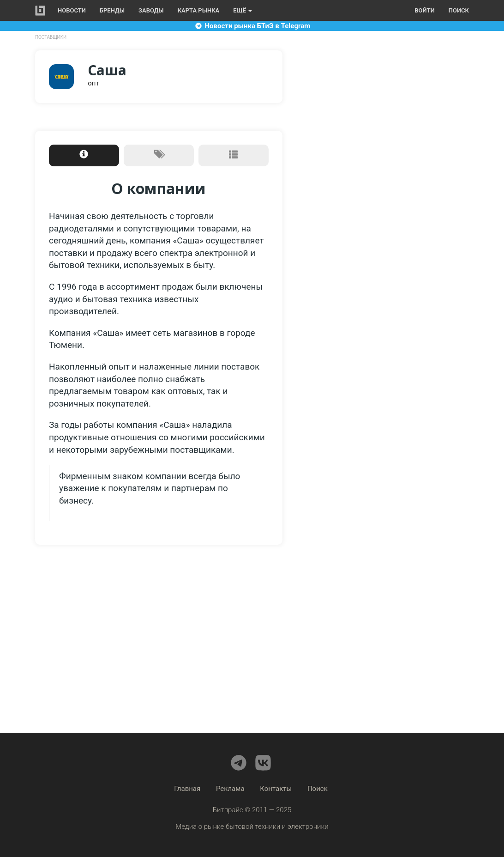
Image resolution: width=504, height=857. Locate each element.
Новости (72, 10)
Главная (187, 789)
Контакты (276, 789)
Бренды (112, 10)
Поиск (459, 10)
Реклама (230, 789)
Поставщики (51, 37)
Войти (424, 10)
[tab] (84, 155)
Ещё (243, 10)
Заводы (151, 10)
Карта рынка (199, 10)
